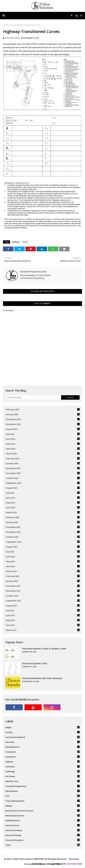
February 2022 (43, 576)
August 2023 (43, 488)
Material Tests (42, 781)
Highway (16, 242)
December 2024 (43, 419)
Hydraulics (42, 767)
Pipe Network (42, 791)
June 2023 (43, 498)
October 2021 (43, 596)
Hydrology (42, 771)
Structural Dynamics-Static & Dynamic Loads (44, 649)
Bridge (42, 727)
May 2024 (43, 444)
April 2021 (43, 625)
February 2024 (43, 459)
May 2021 (43, 620)
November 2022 (43, 532)
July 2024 (43, 434)
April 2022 (43, 566)
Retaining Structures (42, 816)
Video (42, 845)
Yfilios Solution (12, 38)
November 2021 (43, 591)
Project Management (42, 801)
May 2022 (43, 561)
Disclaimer (74, 859)
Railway (42, 806)
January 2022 (43, 581)
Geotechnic (42, 757)
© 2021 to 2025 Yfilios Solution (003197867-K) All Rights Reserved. (35, 859)
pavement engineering (42, 786)
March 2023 (43, 512)
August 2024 (43, 429)
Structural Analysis (42, 830)
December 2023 (43, 468)
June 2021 (43, 615)
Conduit (42, 732)
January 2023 (43, 522)
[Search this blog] (33, 397)
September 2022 (43, 542)
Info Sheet (42, 776)
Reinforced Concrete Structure (42, 811)
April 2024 (43, 449)
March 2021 (43, 630)
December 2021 (43, 586)
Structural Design (42, 835)
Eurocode (42, 742)
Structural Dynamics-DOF (35, 663)
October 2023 (43, 478)
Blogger (46, 864)
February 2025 (43, 409)
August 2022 (43, 547)
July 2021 (43, 610)
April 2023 (43, 508)
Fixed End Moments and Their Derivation (42, 678)
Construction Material (42, 737)
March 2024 (43, 454)
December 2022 (43, 527)
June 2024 (43, 439)
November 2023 (43, 473)
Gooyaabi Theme (74, 864)
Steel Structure (42, 825)
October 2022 (43, 537)
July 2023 (43, 493)
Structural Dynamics (42, 840)
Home (6, 25)
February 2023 (43, 517)
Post (12, 25)
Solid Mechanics (42, 820)
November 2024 (43, 424)
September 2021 (43, 601)
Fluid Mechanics (42, 747)
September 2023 (43, 483)
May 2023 (43, 503)
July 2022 (43, 552)
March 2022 (43, 571)
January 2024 (43, 463)
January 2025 (43, 414)
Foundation (42, 752)
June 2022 (43, 557)
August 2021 (43, 606)
